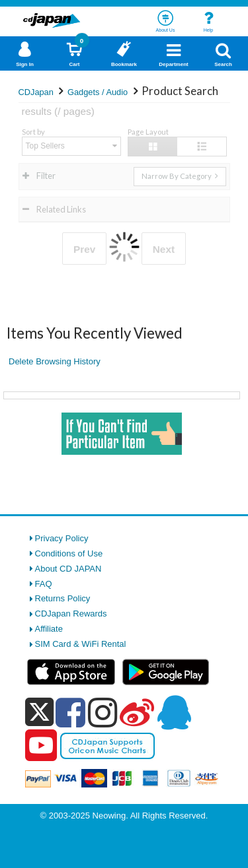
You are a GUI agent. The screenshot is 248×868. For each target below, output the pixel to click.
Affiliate (49, 629)
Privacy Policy (62, 538)
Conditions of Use (69, 553)
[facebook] (70, 712)
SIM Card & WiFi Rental (81, 644)
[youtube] (41, 746)
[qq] (174, 712)
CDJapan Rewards (71, 614)
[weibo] (137, 712)
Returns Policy (63, 598)
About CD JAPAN (68, 569)
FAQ (44, 584)
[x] (39, 713)
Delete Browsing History (55, 361)
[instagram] (103, 712)
